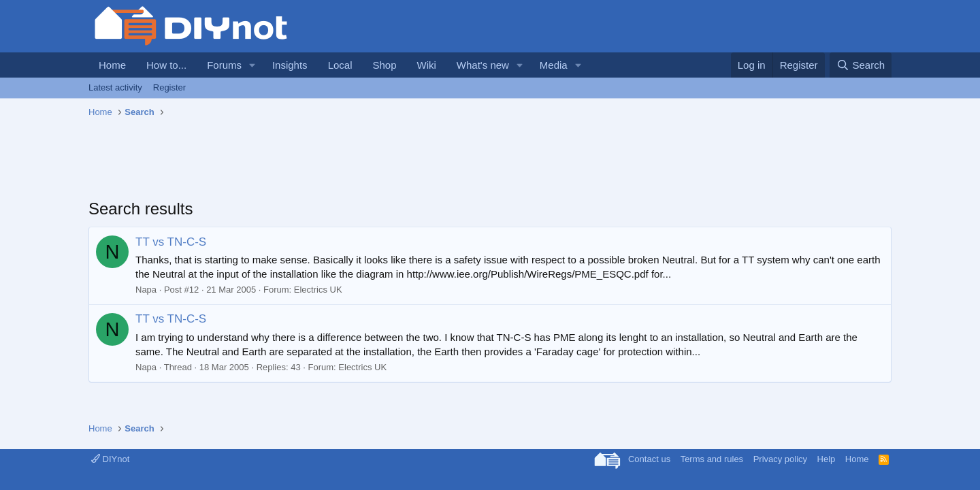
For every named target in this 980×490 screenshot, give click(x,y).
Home (112, 65)
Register (169, 87)
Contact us (649, 459)
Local (340, 65)
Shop (384, 65)
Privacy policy (780, 459)
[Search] (861, 65)
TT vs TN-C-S (171, 242)
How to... (166, 65)
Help (827, 459)
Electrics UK (318, 290)
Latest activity (115, 87)
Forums (224, 65)
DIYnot (110, 459)
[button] (252, 65)
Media (554, 65)
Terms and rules (712, 459)
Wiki (427, 65)
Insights (290, 65)
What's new (483, 65)
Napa (146, 290)
